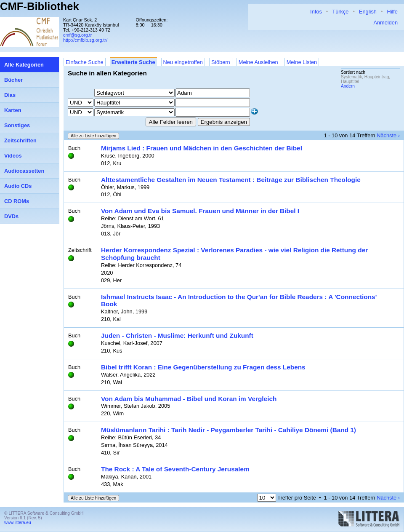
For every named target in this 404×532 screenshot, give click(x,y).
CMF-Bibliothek (40, 6)
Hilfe (392, 12)
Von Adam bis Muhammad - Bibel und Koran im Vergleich (189, 399)
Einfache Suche (85, 62)
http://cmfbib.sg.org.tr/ (85, 40)
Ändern (348, 86)
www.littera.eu (18, 523)
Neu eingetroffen (183, 62)
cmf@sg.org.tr (77, 35)
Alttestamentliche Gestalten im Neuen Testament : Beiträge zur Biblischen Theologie (231, 180)
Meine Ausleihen (258, 62)
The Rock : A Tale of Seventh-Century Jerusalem (175, 469)
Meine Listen (302, 62)
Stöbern (221, 62)
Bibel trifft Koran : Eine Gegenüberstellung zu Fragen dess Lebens (203, 367)
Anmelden (385, 23)
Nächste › (388, 135)
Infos (316, 12)
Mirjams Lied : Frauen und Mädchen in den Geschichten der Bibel (202, 148)
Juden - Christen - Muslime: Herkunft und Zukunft (177, 336)
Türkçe (340, 12)
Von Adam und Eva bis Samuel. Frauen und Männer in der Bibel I (200, 211)
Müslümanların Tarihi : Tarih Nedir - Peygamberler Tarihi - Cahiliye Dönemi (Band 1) (229, 430)
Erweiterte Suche (133, 62)
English (368, 12)
